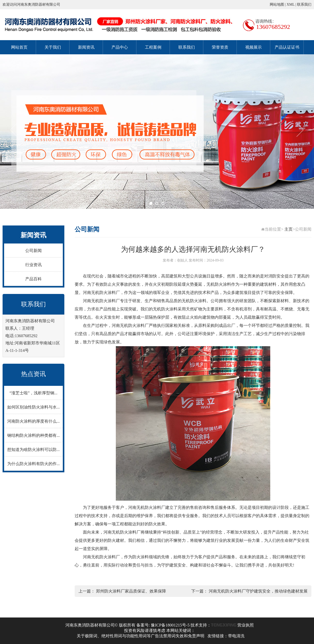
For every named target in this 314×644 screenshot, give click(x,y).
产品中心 (120, 47)
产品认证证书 (287, 47)
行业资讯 (33, 265)
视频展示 (254, 47)
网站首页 (19, 47)
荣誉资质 (220, 47)
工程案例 (153, 47)
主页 (289, 229)
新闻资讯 (86, 47)
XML (291, 5)
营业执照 (246, 625)
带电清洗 (236, 636)
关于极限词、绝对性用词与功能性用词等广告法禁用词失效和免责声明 (141, 636)
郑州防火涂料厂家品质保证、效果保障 (131, 591)
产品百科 (33, 279)
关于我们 (53, 47)
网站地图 (277, 5)
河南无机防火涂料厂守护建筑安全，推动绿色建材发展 (258, 591)
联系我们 (304, 5)
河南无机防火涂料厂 (101, 293)
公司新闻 (33, 251)
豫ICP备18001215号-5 (170, 625)
